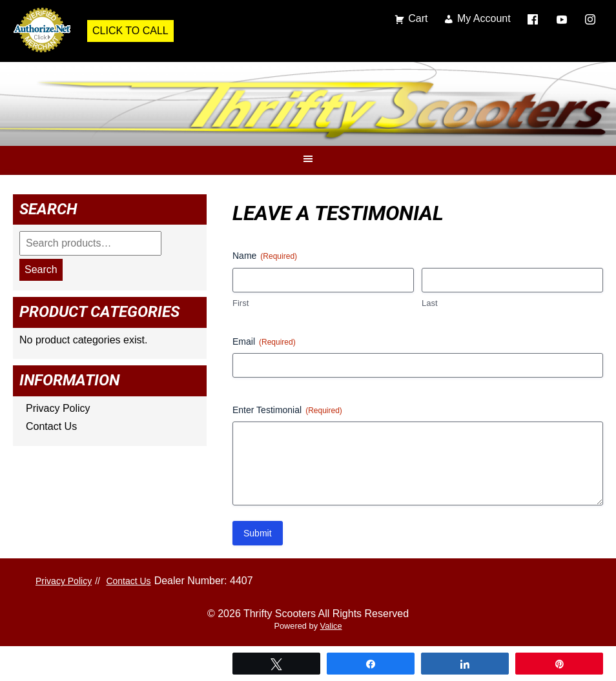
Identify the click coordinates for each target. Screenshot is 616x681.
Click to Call (130, 31)
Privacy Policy (58, 408)
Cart (418, 18)
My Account (484, 18)
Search (41, 269)
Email (264, 342)
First (241, 303)
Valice (331, 626)
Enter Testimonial (287, 411)
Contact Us (51, 426)
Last (430, 303)
